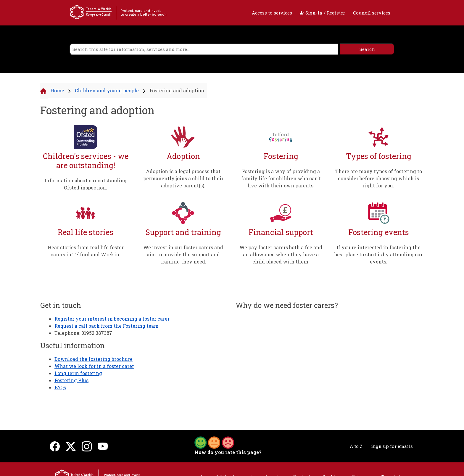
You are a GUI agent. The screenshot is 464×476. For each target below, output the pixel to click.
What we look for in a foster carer (94, 366)
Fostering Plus (71, 380)
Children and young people (107, 90)
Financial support (281, 232)
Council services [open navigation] (372, 13)
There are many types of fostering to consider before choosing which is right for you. (379, 178)
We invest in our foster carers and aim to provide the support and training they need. (183, 254)
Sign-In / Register (322, 13)
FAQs (60, 387)
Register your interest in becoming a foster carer (112, 319)
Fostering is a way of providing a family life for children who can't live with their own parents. (281, 178)
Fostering (281, 156)
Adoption (183, 156)
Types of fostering (379, 156)
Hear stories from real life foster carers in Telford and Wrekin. (86, 251)
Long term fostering (78, 373)
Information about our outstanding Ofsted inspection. (86, 184)
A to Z (356, 446)
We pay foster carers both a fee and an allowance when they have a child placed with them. (281, 254)
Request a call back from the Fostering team (107, 326)
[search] (204, 49)
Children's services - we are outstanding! (86, 161)
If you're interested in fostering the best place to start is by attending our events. (378, 254)
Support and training (183, 232)
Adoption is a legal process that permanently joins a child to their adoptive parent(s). (183, 178)
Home (57, 90)
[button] (214, 442)
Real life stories (86, 232)
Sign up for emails (392, 446)
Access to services (272, 13)
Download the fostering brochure (94, 359)
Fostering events (379, 232)
